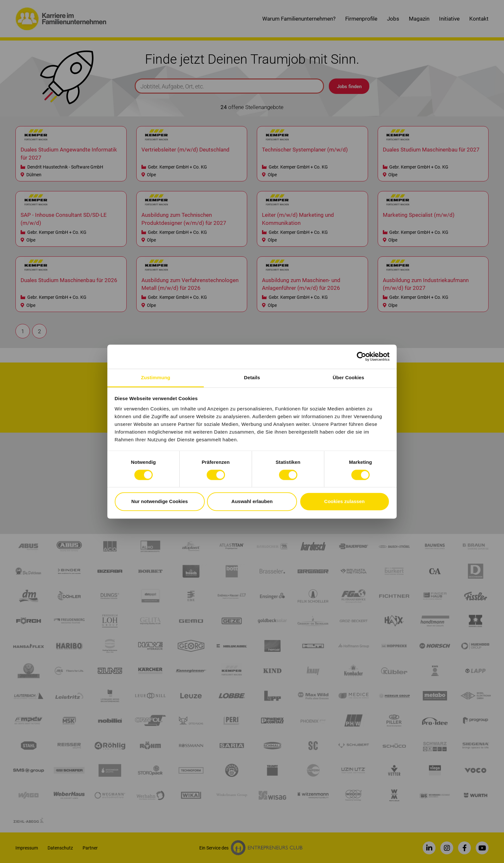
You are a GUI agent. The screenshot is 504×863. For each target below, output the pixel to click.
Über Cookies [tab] (348, 377)
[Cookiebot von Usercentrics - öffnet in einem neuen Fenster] (361, 356)
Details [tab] (252, 377)
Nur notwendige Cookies (160, 502)
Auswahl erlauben (252, 502)
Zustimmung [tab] (156, 377)
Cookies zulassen (345, 502)
